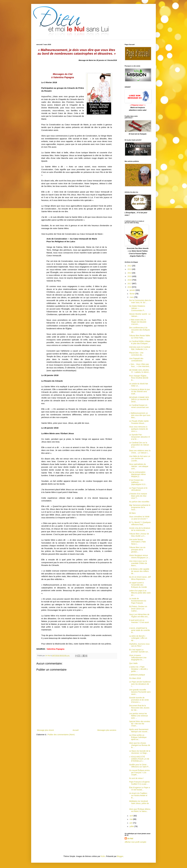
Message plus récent (45, 730)
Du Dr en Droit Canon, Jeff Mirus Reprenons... (140, 578)
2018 (130, 287)
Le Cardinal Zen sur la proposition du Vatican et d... (139, 445)
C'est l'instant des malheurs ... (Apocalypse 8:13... (138, 482)
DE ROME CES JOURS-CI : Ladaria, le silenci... (140, 371)
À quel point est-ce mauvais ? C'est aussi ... (139, 622)
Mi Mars (132, 513)
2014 (130, 273)
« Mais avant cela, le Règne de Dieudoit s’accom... (138, 322)
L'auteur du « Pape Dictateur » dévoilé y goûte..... (138, 669)
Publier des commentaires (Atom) (61, 735)
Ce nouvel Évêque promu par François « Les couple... (139, 773)
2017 (130, 284)
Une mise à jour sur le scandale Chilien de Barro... (138, 563)
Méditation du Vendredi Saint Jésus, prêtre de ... (139, 803)
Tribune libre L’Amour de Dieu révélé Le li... (139, 535)
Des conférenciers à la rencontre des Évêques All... (140, 330)
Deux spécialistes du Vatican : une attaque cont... (139, 466)
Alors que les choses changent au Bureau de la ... (140, 745)
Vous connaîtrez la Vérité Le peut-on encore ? (139, 518)
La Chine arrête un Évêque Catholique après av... (138, 737)
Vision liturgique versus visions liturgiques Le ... (140, 556)
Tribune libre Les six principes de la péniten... (137, 550)
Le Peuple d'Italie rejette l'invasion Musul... (139, 422)
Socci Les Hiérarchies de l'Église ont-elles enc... (139, 615)
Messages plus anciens (107, 730)
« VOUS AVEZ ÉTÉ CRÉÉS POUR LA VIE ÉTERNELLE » (139, 759)
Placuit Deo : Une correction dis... (136, 354)
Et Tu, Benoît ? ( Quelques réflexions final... (140, 523)
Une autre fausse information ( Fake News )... (138, 542)
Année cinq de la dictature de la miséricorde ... (140, 529)
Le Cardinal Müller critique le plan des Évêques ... (140, 342)
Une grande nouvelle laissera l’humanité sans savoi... (140, 692)
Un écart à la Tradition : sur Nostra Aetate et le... (139, 795)
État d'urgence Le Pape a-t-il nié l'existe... (140, 789)
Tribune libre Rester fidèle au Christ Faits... (140, 337)
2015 (130, 276)
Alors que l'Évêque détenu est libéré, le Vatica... (140, 810)
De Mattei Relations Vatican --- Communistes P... (137, 308)
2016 (130, 280)
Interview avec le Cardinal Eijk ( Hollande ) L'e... (140, 348)
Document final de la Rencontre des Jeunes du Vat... (139, 708)
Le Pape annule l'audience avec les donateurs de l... (140, 684)
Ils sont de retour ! (136, 778)
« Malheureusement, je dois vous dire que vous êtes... (140, 415)
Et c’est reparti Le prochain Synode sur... (139, 651)
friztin (103, 856)
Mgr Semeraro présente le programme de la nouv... (140, 507)
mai (131, 819)
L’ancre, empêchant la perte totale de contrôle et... (139, 630)
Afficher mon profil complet (135, 842)
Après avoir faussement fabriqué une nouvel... (139, 730)
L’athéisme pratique (137, 675)
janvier (133, 290)
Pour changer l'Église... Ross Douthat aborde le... (139, 378)
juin (131, 823)
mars (132, 297)
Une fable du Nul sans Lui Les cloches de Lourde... (140, 458)
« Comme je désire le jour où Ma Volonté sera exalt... (140, 392)
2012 (130, 266)
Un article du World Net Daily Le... (139, 385)
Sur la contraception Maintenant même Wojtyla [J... (137, 474)
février (132, 294)
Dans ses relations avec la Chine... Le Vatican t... (140, 452)
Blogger (120, 856)
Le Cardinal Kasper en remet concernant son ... (139, 407)
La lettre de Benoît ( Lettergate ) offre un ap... (138, 638)
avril (132, 816)
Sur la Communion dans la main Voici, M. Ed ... (140, 301)
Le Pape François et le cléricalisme (138, 489)
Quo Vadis (133, 663)
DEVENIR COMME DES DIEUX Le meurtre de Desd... (139, 400)
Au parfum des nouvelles (139, 502)
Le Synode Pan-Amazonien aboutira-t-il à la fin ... (140, 437)
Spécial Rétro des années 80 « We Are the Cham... (140, 724)
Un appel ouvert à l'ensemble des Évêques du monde (138, 585)
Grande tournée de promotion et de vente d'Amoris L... (139, 700)
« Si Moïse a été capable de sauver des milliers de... (139, 571)
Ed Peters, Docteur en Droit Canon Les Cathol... (138, 609)
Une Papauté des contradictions (136, 360)
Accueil (76, 730)
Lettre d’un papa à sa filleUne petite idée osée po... (140, 593)
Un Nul (130, 838)
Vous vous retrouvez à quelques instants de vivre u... (138, 429)
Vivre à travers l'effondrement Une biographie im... (138, 658)
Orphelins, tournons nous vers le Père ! (139, 645)
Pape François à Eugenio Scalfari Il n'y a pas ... (139, 783)
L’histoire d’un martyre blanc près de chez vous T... (138, 496)
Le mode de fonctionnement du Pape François (138, 601)
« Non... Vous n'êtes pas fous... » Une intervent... (140, 365)
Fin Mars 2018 (135, 678)
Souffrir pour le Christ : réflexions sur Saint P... (139, 766)
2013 (130, 269)
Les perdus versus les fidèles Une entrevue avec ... (138, 716)
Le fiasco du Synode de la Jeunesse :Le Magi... (140, 752)
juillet (132, 826)
